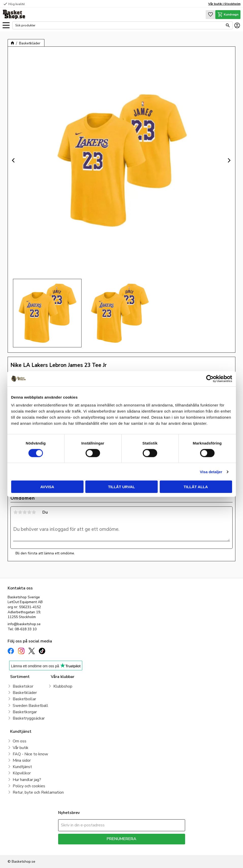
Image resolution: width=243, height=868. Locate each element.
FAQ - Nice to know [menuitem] (30, 754)
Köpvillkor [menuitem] (22, 773)
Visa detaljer (211, 472)
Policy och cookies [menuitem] (29, 786)
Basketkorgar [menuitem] (25, 712)
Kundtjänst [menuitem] (22, 767)
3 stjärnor (25, 512)
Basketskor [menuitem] (23, 686)
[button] (6, 25)
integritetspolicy (140, 848)
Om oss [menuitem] (20, 741)
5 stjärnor (34, 512)
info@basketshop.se (24, 624)
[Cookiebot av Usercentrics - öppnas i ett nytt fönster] (210, 379)
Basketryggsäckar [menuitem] (29, 718)
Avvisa (47, 487)
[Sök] (228, 25)
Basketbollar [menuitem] (24, 699)
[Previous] (14, 160)
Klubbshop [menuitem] (63, 686)
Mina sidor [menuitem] (22, 760)
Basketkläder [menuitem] (25, 693)
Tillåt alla (196, 487)
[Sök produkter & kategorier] (119, 25)
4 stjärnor (29, 512)
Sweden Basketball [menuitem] (30, 706)
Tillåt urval (121, 487)
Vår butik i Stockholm (224, 4)
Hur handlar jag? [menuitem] (27, 780)
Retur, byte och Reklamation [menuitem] (38, 792)
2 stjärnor (20, 512)
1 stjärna (15, 512)
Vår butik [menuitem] (21, 748)
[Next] (229, 160)
